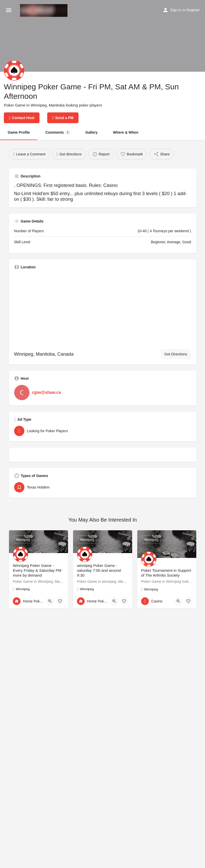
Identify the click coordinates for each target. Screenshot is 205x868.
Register (193, 10)
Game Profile (19, 132)
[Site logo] (44, 10)
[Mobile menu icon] (9, 10)
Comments (57, 132)
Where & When (126, 132)
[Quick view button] (50, 601)
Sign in (176, 10)
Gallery (91, 132)
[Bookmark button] (60, 601)
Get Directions (176, 354)
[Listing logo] (14, 70)
